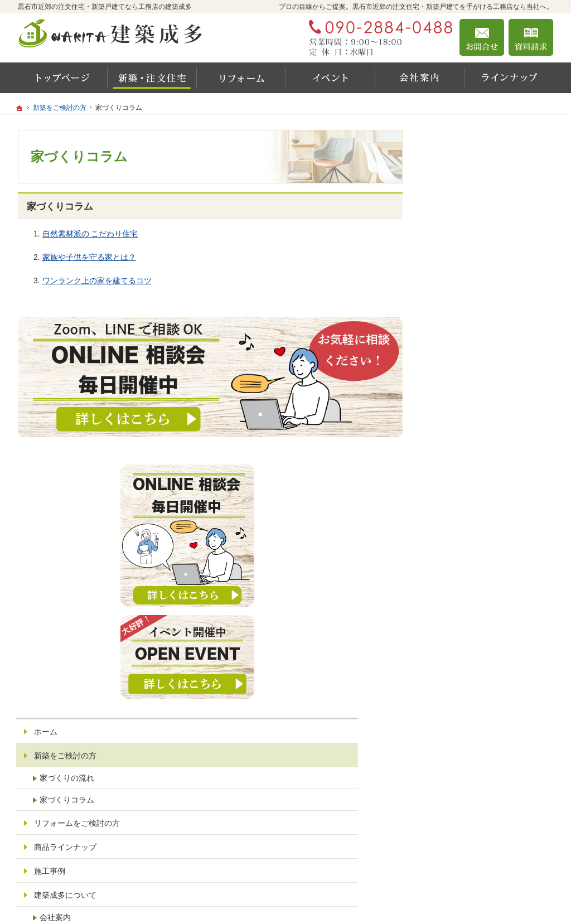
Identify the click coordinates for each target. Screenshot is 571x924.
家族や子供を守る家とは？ (89, 257)
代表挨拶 (458, 605)
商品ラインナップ (468, 513)
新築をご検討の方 (468, 422)
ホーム (449, 398)
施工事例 (453, 537)
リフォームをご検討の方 (480, 489)
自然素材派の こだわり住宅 (90, 234)
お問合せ (482, 37)
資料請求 (531, 37)
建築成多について (468, 561)
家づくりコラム (470, 466)
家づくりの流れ (470, 444)
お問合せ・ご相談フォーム (486, 855)
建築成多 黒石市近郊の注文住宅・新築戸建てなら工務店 (406, 900)
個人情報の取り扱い (472, 710)
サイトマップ (461, 734)
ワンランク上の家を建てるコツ (97, 280)
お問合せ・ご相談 (468, 686)
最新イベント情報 (468, 628)
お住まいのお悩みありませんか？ (488, 657)
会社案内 (458, 583)
